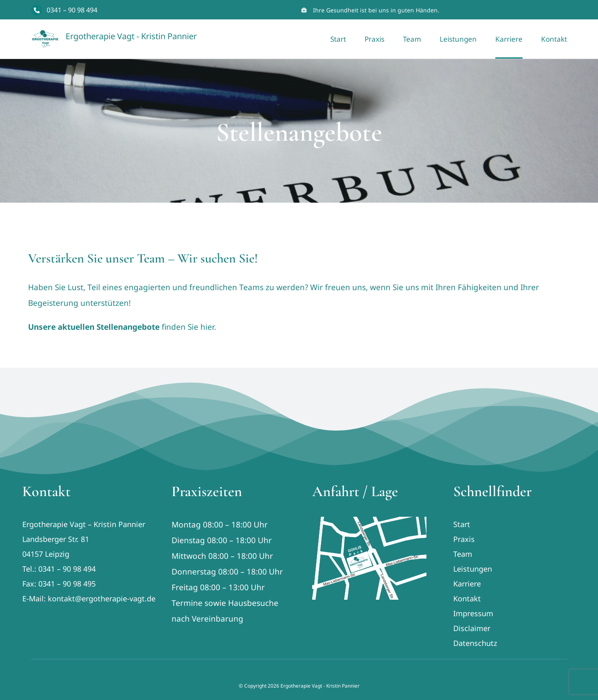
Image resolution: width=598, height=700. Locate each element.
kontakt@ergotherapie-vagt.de (102, 598)
